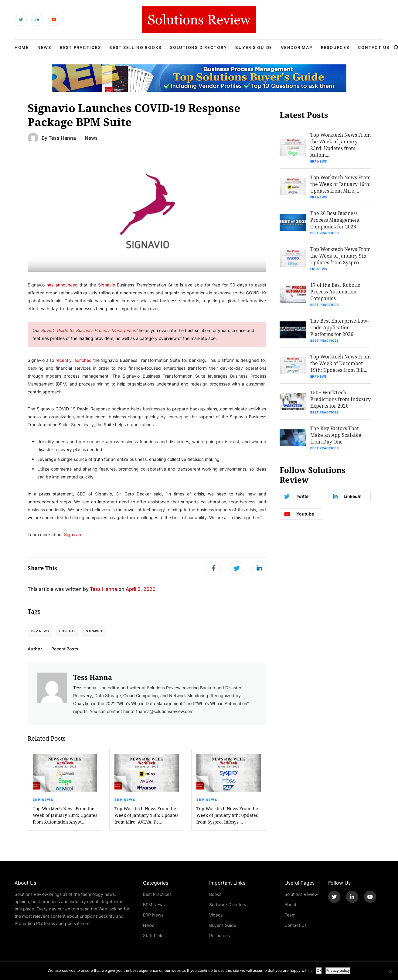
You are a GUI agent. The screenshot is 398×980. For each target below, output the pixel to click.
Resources (335, 47)
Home (22, 47)
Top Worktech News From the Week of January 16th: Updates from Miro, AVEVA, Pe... (146, 815)
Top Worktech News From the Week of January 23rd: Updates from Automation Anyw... (65, 815)
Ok (319, 970)
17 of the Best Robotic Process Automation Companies (335, 291)
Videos (216, 915)
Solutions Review (301, 894)
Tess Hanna (62, 138)
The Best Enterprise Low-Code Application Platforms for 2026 (340, 327)
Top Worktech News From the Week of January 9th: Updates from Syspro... (340, 256)
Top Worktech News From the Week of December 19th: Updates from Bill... (340, 363)
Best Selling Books (135, 47)
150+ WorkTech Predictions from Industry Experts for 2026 (340, 399)
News (44, 47)
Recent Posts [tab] (65, 649)
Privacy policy (338, 970)
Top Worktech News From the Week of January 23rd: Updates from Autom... (340, 145)
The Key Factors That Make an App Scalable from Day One (336, 435)
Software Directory (228, 905)
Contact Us (374, 47)
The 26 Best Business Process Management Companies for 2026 (335, 220)
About (290, 905)
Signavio (94, 631)
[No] (390, 971)
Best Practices (80, 47)
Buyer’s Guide (254, 47)
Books (215, 894)
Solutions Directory (198, 47)
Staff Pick (153, 935)
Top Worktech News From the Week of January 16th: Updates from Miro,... (340, 184)
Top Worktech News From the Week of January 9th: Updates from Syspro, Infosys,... (227, 815)
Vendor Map (297, 47)
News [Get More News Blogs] (91, 138)
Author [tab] (35, 649)
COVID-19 (67, 631)
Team (290, 915)
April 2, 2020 (141, 589)
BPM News (40, 631)
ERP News (43, 800)
